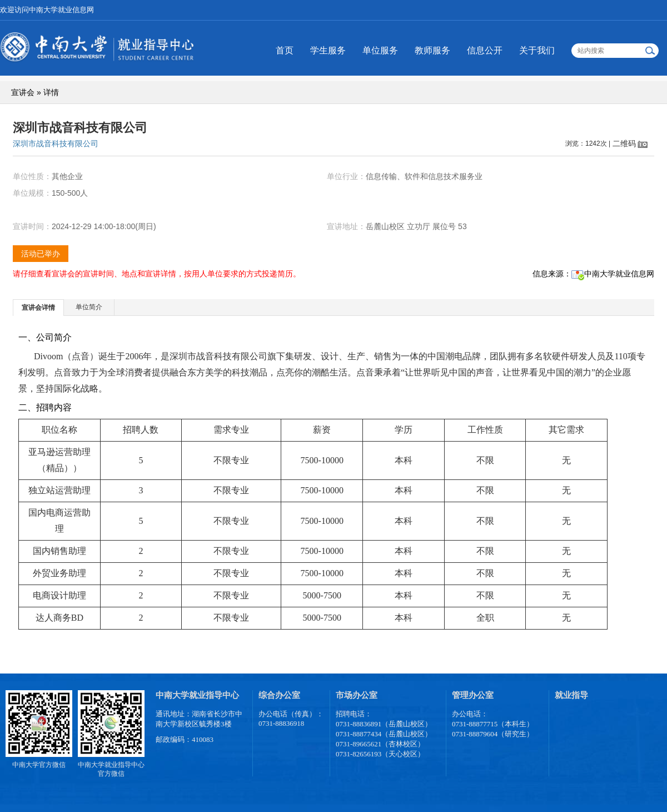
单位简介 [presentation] (89, 307)
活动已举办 (41, 254)
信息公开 (485, 50)
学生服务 (328, 50)
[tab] (39, 307)
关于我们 (537, 50)
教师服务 (432, 50)
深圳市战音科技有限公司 (56, 143)
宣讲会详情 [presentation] (38, 308)
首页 (285, 50)
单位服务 (380, 50)
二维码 (624, 143)
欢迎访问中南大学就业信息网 (47, 10)
